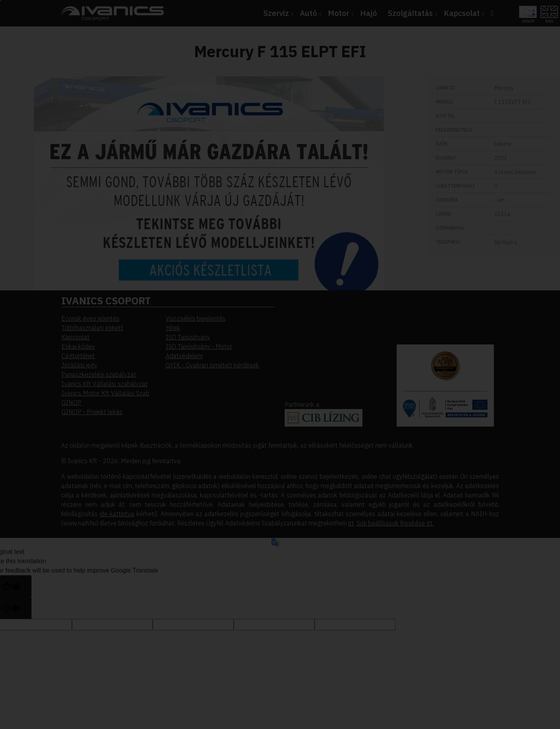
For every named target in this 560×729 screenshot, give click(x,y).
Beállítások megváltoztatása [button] (78, 126)
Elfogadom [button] (55, 94)
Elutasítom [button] (55, 110)
